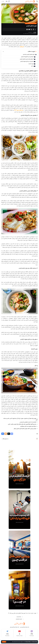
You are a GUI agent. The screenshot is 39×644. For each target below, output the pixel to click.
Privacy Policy (28, 642)
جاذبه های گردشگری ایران (25, 627)
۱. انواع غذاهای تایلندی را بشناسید (29, 54)
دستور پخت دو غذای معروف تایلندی (27, 61)
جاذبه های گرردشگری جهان (15, 627)
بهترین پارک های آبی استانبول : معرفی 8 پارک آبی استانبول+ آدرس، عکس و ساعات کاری (20, 419)
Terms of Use (35, 642)
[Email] (29, 29)
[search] (9, 1)
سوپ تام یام (31, 64)
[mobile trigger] (37, 1)
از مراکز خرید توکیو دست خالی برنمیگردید (28, 426)
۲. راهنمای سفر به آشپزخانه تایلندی (27, 57)
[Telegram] (7, 633)
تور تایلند (22, 47)
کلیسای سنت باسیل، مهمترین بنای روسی (28, 422)
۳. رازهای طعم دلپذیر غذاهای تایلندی (27, 59)
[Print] (27, 29)
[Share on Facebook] (33, 29)
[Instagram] (32, 633)
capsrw (35, 32)
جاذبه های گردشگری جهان (31, 23)
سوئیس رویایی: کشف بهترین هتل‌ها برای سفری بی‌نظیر (25, 429)
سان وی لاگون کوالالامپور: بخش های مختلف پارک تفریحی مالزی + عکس (22, 424)
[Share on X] (31, 29)
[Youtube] (20, 633)
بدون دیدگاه (5, 439)
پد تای (32, 66)
